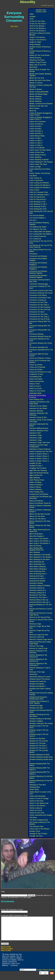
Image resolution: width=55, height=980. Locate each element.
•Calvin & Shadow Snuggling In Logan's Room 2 (41, 118)
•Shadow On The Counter (39, 741)
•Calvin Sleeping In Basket (39, 160)
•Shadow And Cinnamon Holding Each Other (38, 698)
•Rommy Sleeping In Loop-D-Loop (40, 669)
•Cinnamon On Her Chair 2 (39, 305)
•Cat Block (33, 176)
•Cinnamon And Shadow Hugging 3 (38, 268)
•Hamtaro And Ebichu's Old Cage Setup (39, 403)
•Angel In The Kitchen (37, 37)
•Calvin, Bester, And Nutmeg (40, 173)
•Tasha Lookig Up (36, 808)
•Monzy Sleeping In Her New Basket (40, 522)
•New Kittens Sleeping (37, 567)
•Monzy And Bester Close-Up (40, 503)
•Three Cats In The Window (39, 829)
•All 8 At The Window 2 (38, 28)
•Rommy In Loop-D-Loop (38, 648)
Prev (12, 26)
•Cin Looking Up (35, 239)
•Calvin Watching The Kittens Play (40, 170)
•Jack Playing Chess (37, 480)
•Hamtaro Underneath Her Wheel (39, 425)
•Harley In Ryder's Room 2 (39, 456)
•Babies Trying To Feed (38, 62)
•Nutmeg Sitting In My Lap (39, 600)
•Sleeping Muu (35, 787)
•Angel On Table (35, 42)
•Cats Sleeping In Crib (37, 202)
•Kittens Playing (35, 487)
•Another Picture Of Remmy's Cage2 (40, 52)
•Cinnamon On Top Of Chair (39, 319)
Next (16, 26)
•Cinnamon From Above (38, 295)
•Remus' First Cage (36, 646)
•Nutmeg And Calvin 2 (37, 578)
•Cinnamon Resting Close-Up (40, 336)
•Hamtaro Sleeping (36, 411)
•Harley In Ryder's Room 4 (39, 461)
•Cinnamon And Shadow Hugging (38, 259)
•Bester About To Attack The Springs (39, 70)
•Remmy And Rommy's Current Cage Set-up (41, 614)
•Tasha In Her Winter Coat (39, 803)
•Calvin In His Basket (37, 148)
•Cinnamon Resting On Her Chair (39, 340)
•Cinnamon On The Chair (38, 314)
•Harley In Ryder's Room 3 (39, 459)
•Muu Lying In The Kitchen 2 (40, 541)
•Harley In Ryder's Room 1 (39, 454)
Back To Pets (6, 952)
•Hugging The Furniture (38, 468)
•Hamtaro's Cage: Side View (40, 442)
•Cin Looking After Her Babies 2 (41, 234)
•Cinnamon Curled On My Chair (41, 291)
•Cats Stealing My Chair (38, 209)
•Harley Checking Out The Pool (41, 451)
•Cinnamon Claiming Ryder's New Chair (40, 281)
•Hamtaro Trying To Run (38, 417)
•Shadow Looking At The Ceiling (41, 723)
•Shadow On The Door (37, 743)
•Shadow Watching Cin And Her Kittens (41, 777)
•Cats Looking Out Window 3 (40, 188)
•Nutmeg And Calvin (37, 576)
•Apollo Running (35, 58)
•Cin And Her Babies (37, 215)
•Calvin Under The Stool (38, 164)
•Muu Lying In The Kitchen (39, 539)
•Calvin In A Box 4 (36, 145)
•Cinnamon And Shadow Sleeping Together (38, 272)
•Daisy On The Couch (37, 391)
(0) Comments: (8, 901)
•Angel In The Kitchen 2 (38, 40)
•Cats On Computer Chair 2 (39, 195)
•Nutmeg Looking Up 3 (37, 593)
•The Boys (33, 817)
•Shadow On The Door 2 (38, 746)
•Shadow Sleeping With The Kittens (39, 765)
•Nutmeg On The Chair (38, 595)
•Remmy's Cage (35, 624)
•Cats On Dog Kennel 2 (38, 199)
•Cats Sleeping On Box (38, 206)
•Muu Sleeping (35, 552)
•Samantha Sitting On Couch (40, 677)
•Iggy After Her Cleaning (38, 470)
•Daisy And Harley (36, 379)
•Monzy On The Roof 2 (38, 519)
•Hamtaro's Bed (35, 433)
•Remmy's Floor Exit (37, 637)
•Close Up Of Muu (36, 365)
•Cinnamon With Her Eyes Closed (39, 355)
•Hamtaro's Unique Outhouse (40, 449)
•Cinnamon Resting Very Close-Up (41, 344)
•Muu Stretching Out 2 (37, 564)
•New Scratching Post (37, 571)
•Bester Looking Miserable (39, 92)
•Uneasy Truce (35, 831)
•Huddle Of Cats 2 (36, 466)
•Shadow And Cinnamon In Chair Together (39, 702)
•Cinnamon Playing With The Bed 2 (40, 327)
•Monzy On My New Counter (40, 514)
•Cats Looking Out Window (39, 183)
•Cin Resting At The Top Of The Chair (41, 242)
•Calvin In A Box (35, 138)
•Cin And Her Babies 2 (37, 218)
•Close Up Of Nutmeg (37, 367)
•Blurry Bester (34, 108)
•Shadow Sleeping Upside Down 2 (41, 760)
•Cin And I (33, 220)
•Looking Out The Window (39, 494)
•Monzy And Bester (36, 501)
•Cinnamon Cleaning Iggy (39, 284)
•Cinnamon (33, 254)
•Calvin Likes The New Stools (40, 150)
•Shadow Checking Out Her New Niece (39, 715)
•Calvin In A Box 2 (36, 141)
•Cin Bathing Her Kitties (38, 227)
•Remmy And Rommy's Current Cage (41, 610)
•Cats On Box (34, 190)
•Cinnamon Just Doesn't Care (40, 298)
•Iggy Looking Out (36, 475)
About (46, 975)
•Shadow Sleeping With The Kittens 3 (39, 773)
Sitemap (52, 975)
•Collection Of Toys (36, 374)
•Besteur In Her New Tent (38, 106)
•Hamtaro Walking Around (39, 428)
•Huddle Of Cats (35, 463)
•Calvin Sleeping (35, 157)
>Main (31, 14)
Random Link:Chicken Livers (41, 11)
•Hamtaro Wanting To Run (39, 431)
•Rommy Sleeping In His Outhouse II (38, 656)
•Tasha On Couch (36, 810)
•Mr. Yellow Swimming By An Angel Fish (40, 531)
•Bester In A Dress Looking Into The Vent (41, 86)
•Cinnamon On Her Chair (38, 302)
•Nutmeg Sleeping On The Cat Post (40, 605)
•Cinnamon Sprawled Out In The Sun (41, 351)
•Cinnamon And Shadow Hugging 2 (38, 264)
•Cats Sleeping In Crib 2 (38, 204)
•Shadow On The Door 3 (38, 748)
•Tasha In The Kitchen (37, 806)
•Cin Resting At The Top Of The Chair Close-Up (41, 246)
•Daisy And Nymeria (37, 381)
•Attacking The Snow (37, 60)
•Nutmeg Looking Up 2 (37, 590)
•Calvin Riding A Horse (37, 155)
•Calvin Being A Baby (37, 136)
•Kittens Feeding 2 (36, 485)
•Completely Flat (35, 377)
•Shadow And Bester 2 (37, 686)
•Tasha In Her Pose (36, 801)
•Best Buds (33, 67)
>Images (32, 16)
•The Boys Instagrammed (38, 820)
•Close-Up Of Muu (36, 369)
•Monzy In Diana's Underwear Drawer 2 (40, 511)
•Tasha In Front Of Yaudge (39, 798)
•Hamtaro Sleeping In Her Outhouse (39, 414)
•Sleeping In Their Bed (37, 785)
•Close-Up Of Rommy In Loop (40, 372)
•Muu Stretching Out (37, 562)
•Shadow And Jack (36, 708)
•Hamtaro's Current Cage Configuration (38, 446)
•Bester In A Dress (36, 83)
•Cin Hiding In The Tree (38, 229)
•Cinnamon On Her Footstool (40, 307)
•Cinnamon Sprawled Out (38, 347)
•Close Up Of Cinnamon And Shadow (40, 361)
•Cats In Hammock (36, 180)
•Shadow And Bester (37, 684)
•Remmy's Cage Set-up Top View (39, 631)
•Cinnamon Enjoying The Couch (41, 293)
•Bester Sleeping (35, 96)
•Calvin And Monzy (36, 124)
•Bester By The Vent (37, 78)
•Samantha (33, 674)
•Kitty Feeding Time (36, 492)
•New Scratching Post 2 (38, 574)
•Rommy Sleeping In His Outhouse (38, 652)
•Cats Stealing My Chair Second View (41, 212)
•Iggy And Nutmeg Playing (39, 473)
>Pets (31, 19)
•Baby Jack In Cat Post (38, 65)
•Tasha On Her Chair (37, 813)
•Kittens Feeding (35, 482)
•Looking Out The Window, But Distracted (40, 497)
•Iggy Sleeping (35, 478)
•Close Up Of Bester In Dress (40, 358)
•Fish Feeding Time (36, 399)
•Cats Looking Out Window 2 (40, 185)
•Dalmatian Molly (35, 393)
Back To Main (6, 955)
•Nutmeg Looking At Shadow (40, 586)
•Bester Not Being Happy (38, 94)
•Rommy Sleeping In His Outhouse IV (38, 664)
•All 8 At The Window (37, 26)
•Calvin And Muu (35, 126)
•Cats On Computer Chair (39, 192)
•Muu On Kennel (35, 546)
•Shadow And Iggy (36, 705)
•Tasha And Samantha (37, 796)
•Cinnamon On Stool (37, 312)
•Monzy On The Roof (37, 516)
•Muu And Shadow (36, 534)
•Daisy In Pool (34, 384)
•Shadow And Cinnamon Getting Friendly (41, 694)
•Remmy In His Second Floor (40, 617)
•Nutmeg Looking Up (37, 588)
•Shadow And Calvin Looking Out (40, 689)
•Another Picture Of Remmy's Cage (40, 48)
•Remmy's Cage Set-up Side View (40, 627)
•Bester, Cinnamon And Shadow (41, 104)
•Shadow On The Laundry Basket (39, 751)
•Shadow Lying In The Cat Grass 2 (39, 731)
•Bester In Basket (36, 89)
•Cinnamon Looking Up (38, 300)
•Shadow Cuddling (36, 721)
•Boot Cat (33, 111)
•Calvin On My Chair (37, 152)
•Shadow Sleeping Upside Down (41, 757)
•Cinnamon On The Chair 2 (39, 317)
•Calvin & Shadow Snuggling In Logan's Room (41, 114)
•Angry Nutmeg (35, 44)
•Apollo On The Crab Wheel (39, 55)
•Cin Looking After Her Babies (40, 232)
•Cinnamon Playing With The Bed (40, 322)
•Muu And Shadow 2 (37, 536)
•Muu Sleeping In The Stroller (40, 555)
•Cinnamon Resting (36, 334)
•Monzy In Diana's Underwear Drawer (40, 506)
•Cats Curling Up (35, 178)
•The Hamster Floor (36, 826)
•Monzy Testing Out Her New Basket (40, 526)
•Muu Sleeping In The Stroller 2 (41, 557)
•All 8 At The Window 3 (38, 31)
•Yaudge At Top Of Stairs (38, 834)
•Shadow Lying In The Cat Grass (39, 727)
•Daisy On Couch (35, 388)
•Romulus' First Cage (37, 672)
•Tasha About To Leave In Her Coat (40, 793)
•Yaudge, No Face (36, 836)
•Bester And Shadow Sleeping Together (40, 75)
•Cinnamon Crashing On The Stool (40, 287)
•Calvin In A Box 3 (36, 143)
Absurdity (27, 2)
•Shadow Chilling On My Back (40, 719)
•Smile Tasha (34, 790)
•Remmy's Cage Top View (39, 635)
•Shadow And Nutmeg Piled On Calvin (41, 711)
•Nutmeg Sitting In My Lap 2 (39, 602)
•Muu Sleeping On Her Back (39, 559)
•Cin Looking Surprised (38, 236)
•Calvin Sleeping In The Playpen (41, 162)
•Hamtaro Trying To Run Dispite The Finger (41, 421)
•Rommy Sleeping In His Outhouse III (38, 660)
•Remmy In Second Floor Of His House (41, 621)
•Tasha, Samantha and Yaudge (41, 815)
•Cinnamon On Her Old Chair (40, 310)
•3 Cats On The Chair (37, 21)
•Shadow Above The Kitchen (40, 679)
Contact (39, 975)
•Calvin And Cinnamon (37, 122)
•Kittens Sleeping (35, 489)
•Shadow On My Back (37, 739)
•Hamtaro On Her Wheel (38, 406)
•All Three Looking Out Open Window (40, 34)
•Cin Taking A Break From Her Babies (40, 250)
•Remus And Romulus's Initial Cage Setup (40, 643)
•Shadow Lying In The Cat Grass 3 (39, 735)
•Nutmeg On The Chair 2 (38, 597)
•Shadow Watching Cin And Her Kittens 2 (41, 781)
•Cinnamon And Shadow (38, 256)
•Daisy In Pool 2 (35, 386)
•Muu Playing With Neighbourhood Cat (36, 549)
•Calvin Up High (35, 167)
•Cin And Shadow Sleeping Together (39, 224)
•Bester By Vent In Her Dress (40, 80)
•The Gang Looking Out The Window (39, 823)
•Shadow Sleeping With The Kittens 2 (39, 769)
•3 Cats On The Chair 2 (38, 24)
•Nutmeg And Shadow (37, 581)
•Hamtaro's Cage (35, 435)
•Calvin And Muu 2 (36, 131)
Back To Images (7, 953)
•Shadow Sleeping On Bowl (39, 755)
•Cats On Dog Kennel (37, 197)
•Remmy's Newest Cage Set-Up (41, 639)
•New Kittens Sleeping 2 (38, 569)
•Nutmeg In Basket (36, 583)
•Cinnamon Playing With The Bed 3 (40, 331)
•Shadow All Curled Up (38, 681)
